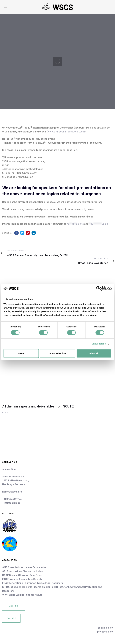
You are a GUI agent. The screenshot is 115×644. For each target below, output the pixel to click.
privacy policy (105, 631)
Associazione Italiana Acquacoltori (25, 567)
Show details (99, 344)
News (5, 412)
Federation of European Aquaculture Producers (33, 583)
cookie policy (105, 628)
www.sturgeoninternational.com (66, 131)
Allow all (94, 353)
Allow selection (57, 353)
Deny (21, 353)
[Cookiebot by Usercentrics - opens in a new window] (98, 288)
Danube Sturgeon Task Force (22, 575)
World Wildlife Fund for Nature (22, 595)
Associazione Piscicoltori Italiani (23, 571)
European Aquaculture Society (22, 579)
